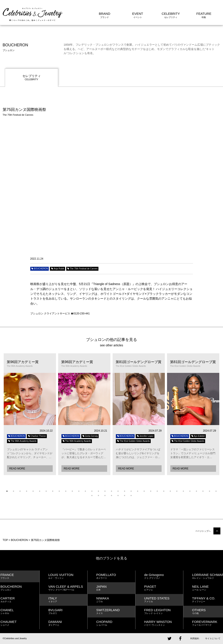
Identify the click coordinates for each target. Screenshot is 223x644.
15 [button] (98, 491)
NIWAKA (116, 600)
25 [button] (164, 491)
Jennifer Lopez (145, 436)
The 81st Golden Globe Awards (133, 441)
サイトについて (213, 638)
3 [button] (20, 491)
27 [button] (177, 491)
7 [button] (46, 491)
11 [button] (72, 491)
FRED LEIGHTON (164, 611)
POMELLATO (116, 576)
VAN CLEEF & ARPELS (68, 588)
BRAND (105, 14)
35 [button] (98, 496)
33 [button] (216, 491)
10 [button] (66, 491)
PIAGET (164, 588)
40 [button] (131, 496)
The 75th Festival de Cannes (82, 269)
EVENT (138, 14)
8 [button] (53, 491)
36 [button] (105, 496)
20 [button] (131, 491)
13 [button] (85, 491)
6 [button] (40, 491)
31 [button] (203, 491)
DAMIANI (68, 623)
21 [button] (138, 491)
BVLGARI (68, 611)
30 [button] (196, 491)
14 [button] (92, 491)
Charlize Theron (37, 436)
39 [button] (125, 496)
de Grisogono (164, 576)
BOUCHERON (40, 269)
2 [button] (14, 491)
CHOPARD (116, 623)
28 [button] (183, 491)
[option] (30, 414)
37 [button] (111, 496)
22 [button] (144, 491)
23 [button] (151, 491)
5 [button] (33, 491)
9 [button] (59, 491)
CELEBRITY (171, 14)
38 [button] (118, 496)
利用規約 (195, 638)
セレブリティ (31, 78)
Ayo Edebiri (198, 436)
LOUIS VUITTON (68, 576)
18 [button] (118, 491)
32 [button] (209, 491)
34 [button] (92, 496)
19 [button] (125, 491)
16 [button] (105, 491)
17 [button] (111, 491)
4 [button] (27, 491)
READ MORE (17, 469)
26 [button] (170, 491)
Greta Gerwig (90, 436)
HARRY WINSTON (164, 623)
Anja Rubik (57, 269)
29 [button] (190, 491)
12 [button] (79, 491)
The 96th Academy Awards (22, 441)
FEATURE (204, 14)
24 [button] (157, 491)
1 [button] (7, 491)
